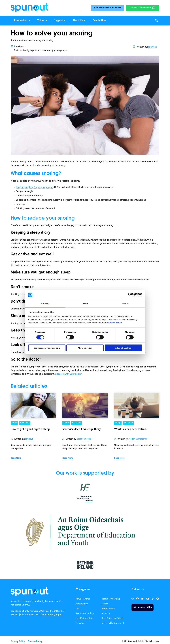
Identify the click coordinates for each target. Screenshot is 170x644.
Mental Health (108, 609)
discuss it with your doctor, (69, 374)
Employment (82, 604)
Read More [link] (16, 458)
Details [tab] (85, 303)
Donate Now (99, 21)
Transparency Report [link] (52, 615)
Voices (41, 21)
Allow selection (85, 348)
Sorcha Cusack (84, 439)
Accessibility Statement (113, 623)
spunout (152, 47)
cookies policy (114, 323)
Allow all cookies (123, 348)
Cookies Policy (35, 642)
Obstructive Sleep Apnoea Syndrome (34, 187)
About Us (78, 21)
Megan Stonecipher (138, 439)
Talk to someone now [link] (141, 8)
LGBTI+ (105, 604)
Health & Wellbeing (111, 599)
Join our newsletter (143, 607)
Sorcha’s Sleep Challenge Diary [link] (82, 429)
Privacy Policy (18, 642)
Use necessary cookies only (47, 348)
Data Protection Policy (112, 618)
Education (80, 623)
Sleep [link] (14, 423)
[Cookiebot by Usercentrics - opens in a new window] (130, 295)
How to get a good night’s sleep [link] (30, 429)
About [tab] (125, 303)
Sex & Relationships (85, 614)
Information (21, 21)
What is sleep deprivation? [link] (131, 429)
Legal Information (84, 618)
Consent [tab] (45, 303)
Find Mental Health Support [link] (108, 8)
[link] (30, 592)
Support (59, 21)
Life (77, 609)
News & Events (83, 599)
